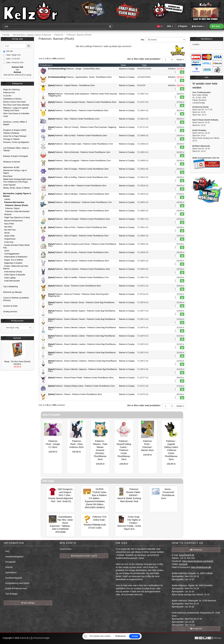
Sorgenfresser (9, 239)
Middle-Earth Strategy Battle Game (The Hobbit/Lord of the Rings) (17, 181)
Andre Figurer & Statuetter (14, 275)
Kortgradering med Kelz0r (17, 583)
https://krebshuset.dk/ (201, 567)
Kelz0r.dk (24, 638)
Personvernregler (40, 638)
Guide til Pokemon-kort (16, 588)
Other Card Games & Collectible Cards (16, 115)
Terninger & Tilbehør (11, 139)
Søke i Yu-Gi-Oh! (12, 59)
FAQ (7, 551)
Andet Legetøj (9, 278)
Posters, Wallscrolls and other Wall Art (16, 267)
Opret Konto (66, 549)
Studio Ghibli (9, 236)
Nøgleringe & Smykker (13, 263)
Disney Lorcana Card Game (14, 102)
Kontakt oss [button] (196, 550)
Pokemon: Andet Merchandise (16, 211)
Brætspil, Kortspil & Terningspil (16, 156)
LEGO (6, 251)
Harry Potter (9, 224)
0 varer (216, 26)
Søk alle (8, 51)
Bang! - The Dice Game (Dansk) (17, 362)
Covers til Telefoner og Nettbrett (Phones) (16, 299)
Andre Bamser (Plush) (13, 272)
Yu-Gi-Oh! (7, 96)
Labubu (7, 199)
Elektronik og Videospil (12, 292)
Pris (181, 65)
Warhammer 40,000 (11, 167)
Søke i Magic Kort (12, 55)
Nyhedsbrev (11, 573)
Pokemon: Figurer (11, 208)
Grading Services (10, 312)
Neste (180, 59)
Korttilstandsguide (14, 578)
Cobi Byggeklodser (11, 254)
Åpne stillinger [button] (28, 603)
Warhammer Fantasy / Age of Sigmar (15, 172)
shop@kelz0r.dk (187, 555)
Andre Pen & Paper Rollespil (15, 136)
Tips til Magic (11, 594)
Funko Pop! (8, 242)
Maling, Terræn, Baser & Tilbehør (17, 188)
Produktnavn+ (46, 65)
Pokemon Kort (9, 93)
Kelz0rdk (183, 564)
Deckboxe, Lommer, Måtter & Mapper (15, 123)
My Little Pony (9, 230)
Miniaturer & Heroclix (12, 162)
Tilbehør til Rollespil (11, 133)
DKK (170, 26)
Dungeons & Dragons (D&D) (15, 130)
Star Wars (8, 227)
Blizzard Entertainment (13, 221)
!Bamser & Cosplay (127, 69)
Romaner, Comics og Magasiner (16, 142)
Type (144, 65)
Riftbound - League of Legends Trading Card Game (16, 109)
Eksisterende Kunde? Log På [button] (84, 556)
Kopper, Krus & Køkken (13, 260)
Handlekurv (207, 39)
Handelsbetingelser (14, 557)
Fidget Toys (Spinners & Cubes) (17, 217)
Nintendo (7, 214)
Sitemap (217, 638)
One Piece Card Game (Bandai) (16, 105)
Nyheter (17, 338)
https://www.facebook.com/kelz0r (198, 561)
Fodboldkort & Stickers (12, 99)
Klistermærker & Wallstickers (15, 257)
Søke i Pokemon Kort (13, 63)
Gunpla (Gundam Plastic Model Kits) (16, 246)
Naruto (6, 233)
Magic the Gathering (11, 90)
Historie (9, 567)
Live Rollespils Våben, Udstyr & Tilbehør (16, 149)
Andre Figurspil (9, 185)
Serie (123, 65)
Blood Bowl (8, 176)
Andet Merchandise (11, 281)
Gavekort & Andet (10, 306)
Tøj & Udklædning (10, 287)
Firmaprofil (10, 562)
